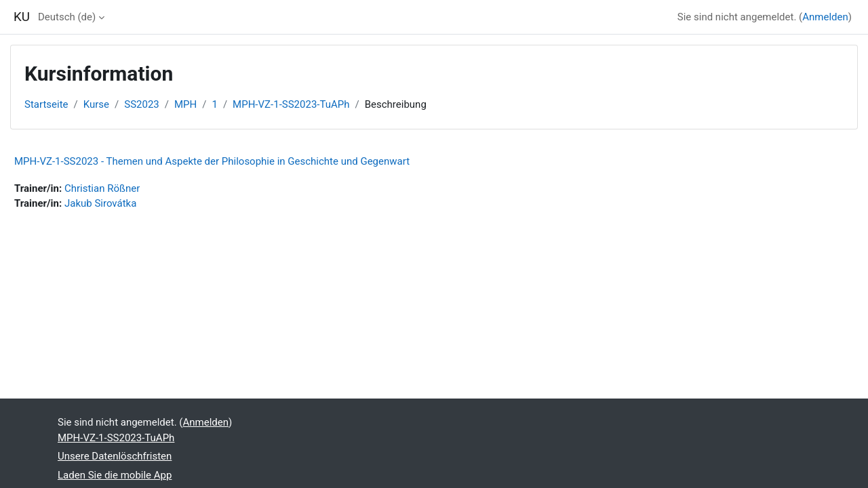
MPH (185, 104)
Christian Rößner (102, 188)
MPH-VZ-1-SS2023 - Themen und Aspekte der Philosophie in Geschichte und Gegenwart (212, 161)
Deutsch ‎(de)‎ (67, 17)
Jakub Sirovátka (100, 203)
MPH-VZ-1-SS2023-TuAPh (291, 104)
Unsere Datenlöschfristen (115, 456)
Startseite (46, 104)
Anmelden (825, 17)
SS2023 (142, 104)
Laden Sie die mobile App (115, 475)
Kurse (96, 104)
